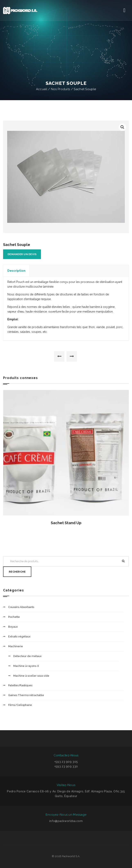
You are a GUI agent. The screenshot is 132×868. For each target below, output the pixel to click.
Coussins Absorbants (21, 607)
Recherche (17, 572)
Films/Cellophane (20, 705)
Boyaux (13, 627)
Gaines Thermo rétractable (26, 695)
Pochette (14, 617)
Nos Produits (61, 89)
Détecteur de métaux (27, 656)
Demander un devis (22, 254)
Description (16, 271)
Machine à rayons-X (26, 666)
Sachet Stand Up (66, 523)
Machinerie (16, 646)
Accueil (42, 89)
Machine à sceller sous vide (31, 676)
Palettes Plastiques (20, 685)
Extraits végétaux (19, 636)
